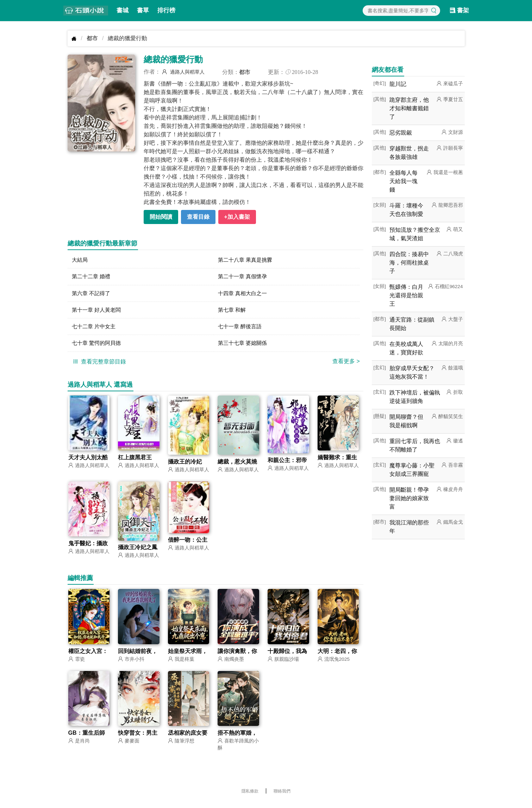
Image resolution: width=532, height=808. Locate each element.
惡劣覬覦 (401, 133)
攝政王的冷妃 (185, 465)
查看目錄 (198, 217)
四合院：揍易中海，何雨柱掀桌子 (409, 263)
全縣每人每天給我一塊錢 (403, 181)
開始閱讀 (161, 217)
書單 (143, 10)
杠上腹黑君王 (135, 461)
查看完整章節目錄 (99, 365)
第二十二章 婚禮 (92, 277)
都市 (92, 38)
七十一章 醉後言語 (241, 329)
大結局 (80, 260)
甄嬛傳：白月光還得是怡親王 (406, 295)
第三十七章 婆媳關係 (244, 346)
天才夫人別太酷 (88, 461)
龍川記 (398, 84)
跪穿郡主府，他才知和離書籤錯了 (409, 108)
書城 (123, 10)
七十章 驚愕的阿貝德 (98, 346)
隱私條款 (250, 796)
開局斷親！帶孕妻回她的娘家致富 (409, 498)
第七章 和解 (233, 312)
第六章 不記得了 (92, 295)
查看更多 (346, 365)
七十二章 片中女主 (95, 329)
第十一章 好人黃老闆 (98, 312)
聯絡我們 (282, 796)
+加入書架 (237, 217)
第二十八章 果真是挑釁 (247, 260)
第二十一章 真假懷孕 (244, 277)
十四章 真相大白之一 (244, 295)
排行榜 (166, 10)
